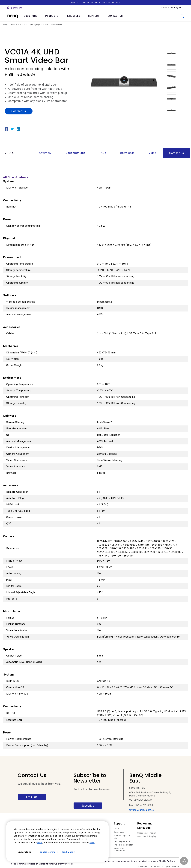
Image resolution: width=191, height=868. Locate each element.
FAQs (116, 829)
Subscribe (88, 806)
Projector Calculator (123, 845)
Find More (69, 852)
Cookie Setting (49, 852)
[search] (182, 16)
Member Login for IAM (122, 837)
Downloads (119, 832)
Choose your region (147, 833)
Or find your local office (142, 810)
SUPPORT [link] (94, 16)
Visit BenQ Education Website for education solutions (95, 2)
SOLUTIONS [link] (31, 16)
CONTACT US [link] (115, 16)
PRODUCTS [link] (52, 16)
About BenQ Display (147, 836)
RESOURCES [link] (73, 16)
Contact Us (19, 111)
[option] (124, 84)
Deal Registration (122, 841)
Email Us (32, 797)
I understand (24, 852)
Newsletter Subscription (120, 849)
